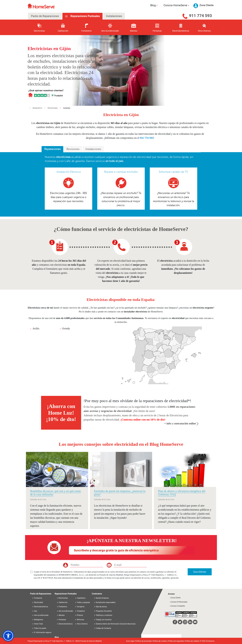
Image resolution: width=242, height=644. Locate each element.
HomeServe (38, 108)
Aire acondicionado (40, 615)
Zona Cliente (175, 598)
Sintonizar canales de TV (173, 172)
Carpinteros (80, 598)
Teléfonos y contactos (103, 615)
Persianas (61, 620)
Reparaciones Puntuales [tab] (85, 16)
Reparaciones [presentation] (52, 149)
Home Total (37, 624)
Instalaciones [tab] (114, 16)
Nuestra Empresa (101, 598)
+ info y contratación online (181, 423)
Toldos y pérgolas (82, 602)
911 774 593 (200, 16)
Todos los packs (39, 628)
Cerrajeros (80, 607)
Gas (35, 611)
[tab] (52, 149)
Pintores (79, 615)
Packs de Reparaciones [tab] (45, 16)
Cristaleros (80, 611)
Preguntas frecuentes (103, 611)
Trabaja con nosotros (103, 620)
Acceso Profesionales (179, 602)
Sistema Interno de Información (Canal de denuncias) (116, 624)
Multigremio (38, 620)
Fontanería (37, 598)
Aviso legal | (131, 641)
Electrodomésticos (40, 607)
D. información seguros (42, 632)
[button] (8, 636)
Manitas (61, 615)
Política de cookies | (160, 641)
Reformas (80, 620)
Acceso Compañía (177, 606)
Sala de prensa (100, 607)
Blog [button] (154, 5)
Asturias (67, 108)
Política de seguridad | (176, 641)
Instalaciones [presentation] (93, 149)
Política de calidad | (192, 641)
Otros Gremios (81, 624)
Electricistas (53, 108)
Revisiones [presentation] (73, 149)
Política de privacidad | (144, 641)
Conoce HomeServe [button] (177, 5)
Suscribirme (200, 572)
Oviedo (66, 328)
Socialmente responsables (105, 602)
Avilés (36, 328)
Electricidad (38, 602)
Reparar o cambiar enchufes (121, 172)
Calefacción (62, 602)
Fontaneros (62, 607)
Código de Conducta (102, 628)
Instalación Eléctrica (69, 172)
